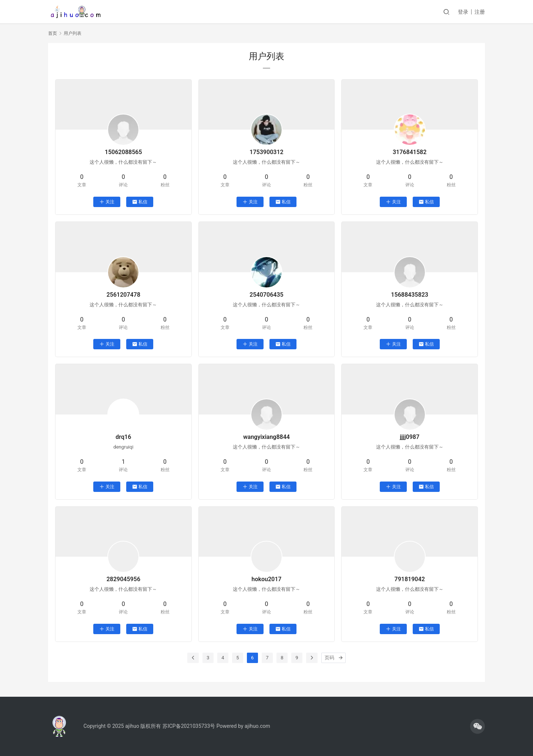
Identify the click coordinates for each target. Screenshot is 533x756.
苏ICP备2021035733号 (189, 726)
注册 (480, 12)
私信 (140, 202)
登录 (463, 12)
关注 (107, 202)
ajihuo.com (257, 726)
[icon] (477, 726)
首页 (53, 33)
